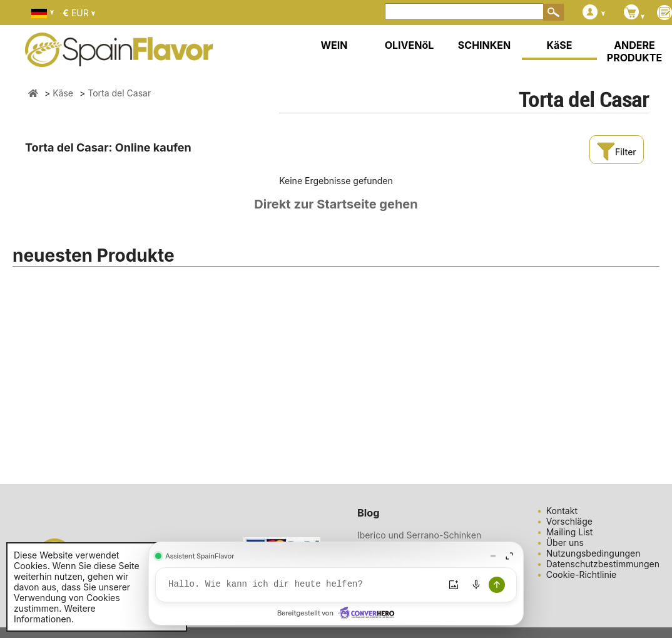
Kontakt (562, 511)
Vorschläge (569, 521)
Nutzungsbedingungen (593, 553)
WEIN (334, 45)
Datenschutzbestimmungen (603, 564)
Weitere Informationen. (55, 614)
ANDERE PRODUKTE (634, 51)
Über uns (565, 543)
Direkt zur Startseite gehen (336, 204)
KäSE (560, 45)
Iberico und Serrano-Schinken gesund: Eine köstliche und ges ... (427, 540)
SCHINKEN (484, 45)
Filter (616, 152)
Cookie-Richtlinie (582, 574)
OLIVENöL (410, 45)
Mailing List (570, 532)
